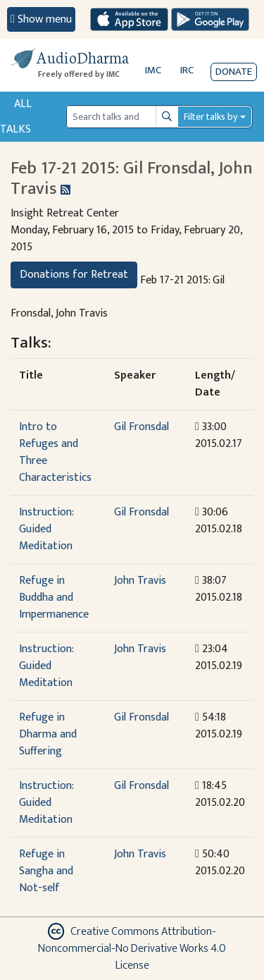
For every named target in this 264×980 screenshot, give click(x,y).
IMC (153, 70)
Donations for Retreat (74, 275)
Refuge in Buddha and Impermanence (54, 598)
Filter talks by (210, 117)
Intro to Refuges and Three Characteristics (55, 452)
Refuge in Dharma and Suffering (48, 734)
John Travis (140, 581)
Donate (234, 72)
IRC (187, 70)
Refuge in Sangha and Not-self (46, 871)
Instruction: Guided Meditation (46, 529)
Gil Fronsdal (142, 427)
